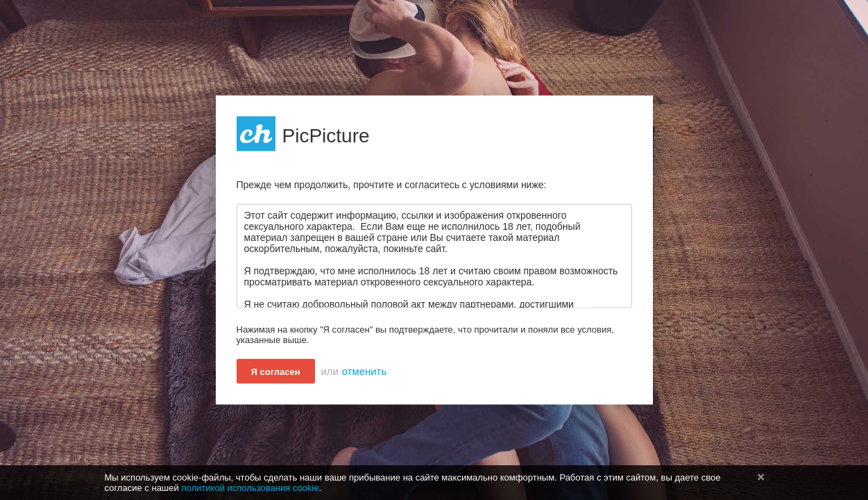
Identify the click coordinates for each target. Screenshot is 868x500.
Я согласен (276, 372)
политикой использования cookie (250, 488)
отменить (364, 372)
